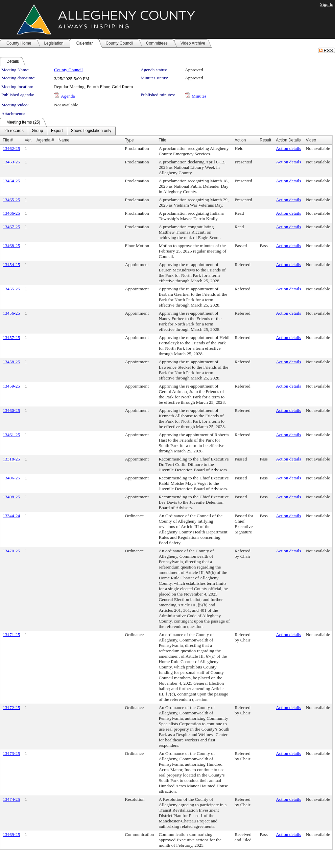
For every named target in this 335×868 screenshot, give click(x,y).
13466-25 (11, 213)
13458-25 (11, 362)
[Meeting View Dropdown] (91, 131)
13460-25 (11, 410)
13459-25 (11, 386)
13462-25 (11, 148)
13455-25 (11, 289)
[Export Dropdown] (57, 131)
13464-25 (11, 181)
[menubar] (58, 131)
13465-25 (11, 200)
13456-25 (11, 313)
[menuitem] (14, 131)
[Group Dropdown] (37, 131)
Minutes (199, 96)
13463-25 (11, 162)
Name (64, 140)
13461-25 (11, 435)
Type (129, 140)
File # (8, 140)
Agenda (68, 96)
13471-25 (11, 635)
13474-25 (11, 799)
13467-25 (11, 227)
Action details (288, 148)
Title (162, 140)
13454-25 (11, 265)
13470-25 (11, 551)
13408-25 (11, 497)
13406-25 (11, 478)
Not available (66, 105)
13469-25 (11, 834)
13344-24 (11, 516)
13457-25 (11, 337)
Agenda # (45, 140)
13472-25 (11, 707)
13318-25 (11, 459)
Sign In (327, 4)
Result (265, 140)
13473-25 (11, 753)
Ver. (28, 140)
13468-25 (11, 246)
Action (240, 140)
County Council (68, 70)
